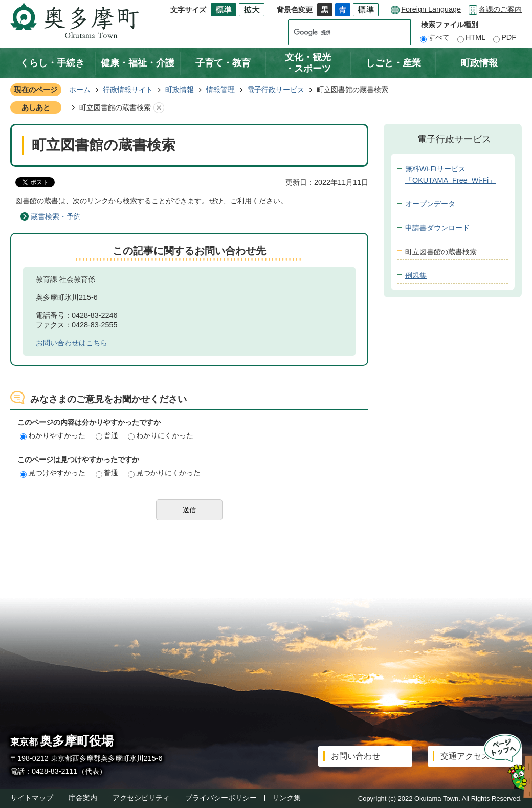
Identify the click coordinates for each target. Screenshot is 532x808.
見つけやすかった (53, 473)
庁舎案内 (83, 798)
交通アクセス (465, 756)
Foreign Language (431, 9)
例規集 (416, 275)
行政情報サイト (128, 90)
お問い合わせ (356, 756)
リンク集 (286, 798)
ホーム (80, 90)
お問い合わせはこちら (72, 343)
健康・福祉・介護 (138, 63)
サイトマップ (32, 798)
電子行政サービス (276, 90)
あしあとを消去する (159, 108)
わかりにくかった (161, 435)
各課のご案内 (500, 9)
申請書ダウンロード (437, 228)
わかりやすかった (53, 435)
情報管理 (220, 90)
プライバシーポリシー (221, 798)
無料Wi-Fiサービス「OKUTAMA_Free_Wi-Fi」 (450, 174)
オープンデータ (430, 204)
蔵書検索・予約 (56, 216)
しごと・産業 (393, 63)
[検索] (340, 32)
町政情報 (479, 63)
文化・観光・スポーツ (308, 63)
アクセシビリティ (141, 798)
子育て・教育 (223, 63)
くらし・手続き (52, 63)
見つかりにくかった (164, 473)
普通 (107, 435)
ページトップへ (505, 766)
